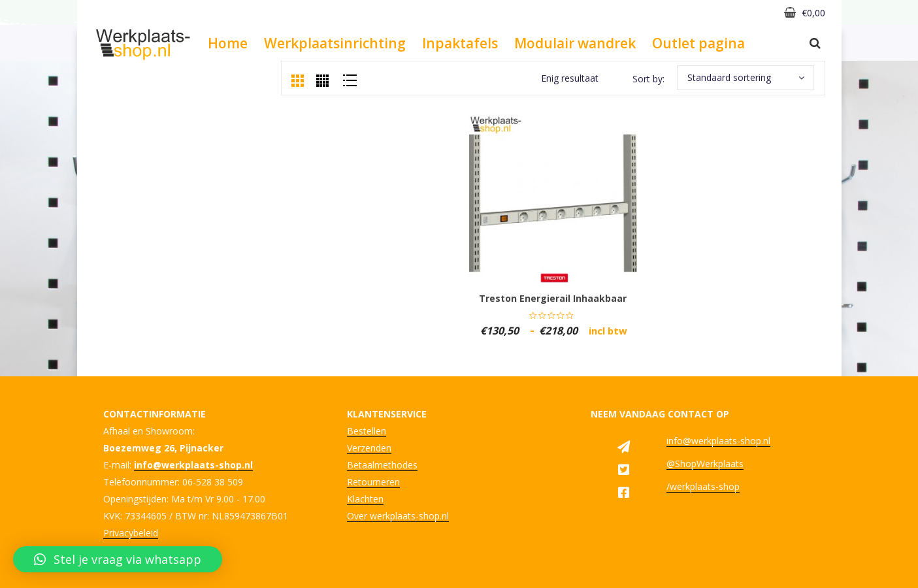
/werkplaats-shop (703, 486)
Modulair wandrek (575, 43)
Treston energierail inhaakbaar (553, 298)
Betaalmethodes (382, 465)
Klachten (365, 499)
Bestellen (367, 431)
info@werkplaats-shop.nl (718, 441)
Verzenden (369, 448)
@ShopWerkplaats (705, 464)
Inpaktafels (460, 43)
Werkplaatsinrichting (335, 43)
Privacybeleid (131, 533)
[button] (118, 559)
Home (228, 43)
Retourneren (373, 482)
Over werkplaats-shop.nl (398, 516)
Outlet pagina (698, 43)
